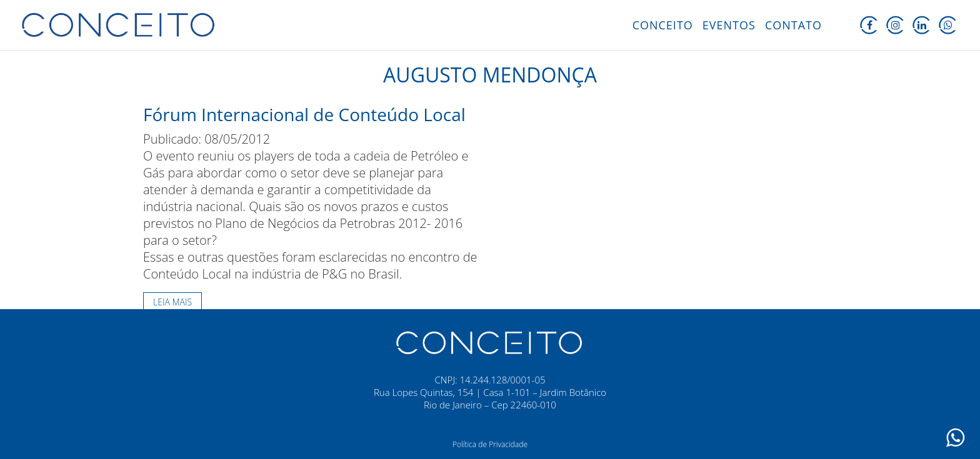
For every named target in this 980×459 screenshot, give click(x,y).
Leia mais (172, 302)
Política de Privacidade (490, 444)
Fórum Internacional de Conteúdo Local (304, 114)
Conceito (663, 25)
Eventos (729, 25)
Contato (793, 25)
